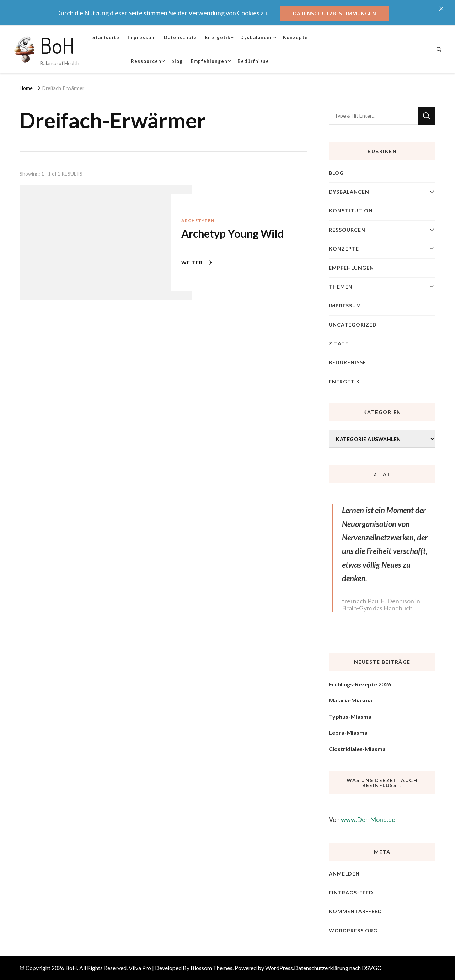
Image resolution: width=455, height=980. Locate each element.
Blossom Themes (212, 968)
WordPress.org (353, 930)
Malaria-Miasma (350, 700)
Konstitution (351, 211)
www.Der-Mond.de (368, 819)
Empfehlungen (209, 61)
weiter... (197, 262)
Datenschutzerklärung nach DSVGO (338, 968)
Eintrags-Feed (351, 892)
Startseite (106, 37)
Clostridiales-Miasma (357, 749)
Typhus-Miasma (350, 717)
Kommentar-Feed (355, 911)
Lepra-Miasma (348, 733)
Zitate (339, 343)
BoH (57, 45)
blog (177, 61)
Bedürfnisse (253, 61)
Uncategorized (353, 325)
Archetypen (198, 220)
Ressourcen (146, 61)
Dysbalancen (257, 37)
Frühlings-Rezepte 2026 (360, 684)
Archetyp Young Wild (232, 233)
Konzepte (295, 37)
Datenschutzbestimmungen (335, 13)
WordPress (279, 968)
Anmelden (344, 874)
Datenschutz (180, 37)
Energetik (218, 37)
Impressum (142, 37)
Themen (341, 287)
